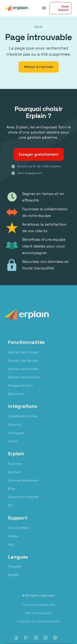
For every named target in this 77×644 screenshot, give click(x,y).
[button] (44, 8)
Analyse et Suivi (20, 390)
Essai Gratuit (64, 8)
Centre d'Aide (18, 532)
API (10, 509)
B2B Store (16, 398)
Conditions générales (38, 605)
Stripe (13, 445)
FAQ (11, 548)
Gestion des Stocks (23, 356)
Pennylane (16, 437)
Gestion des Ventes (23, 364)
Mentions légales (39, 613)
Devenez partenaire (23, 484)
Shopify (14, 429)
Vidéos (13, 540)
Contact (15, 476)
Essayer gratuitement (39, 154)
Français (15, 566)
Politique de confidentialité (38, 621)
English (14, 575)
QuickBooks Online (22, 420)
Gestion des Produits (24, 381)
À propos (15, 468)
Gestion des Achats (23, 373)
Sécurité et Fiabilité (23, 501)
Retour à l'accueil (39, 67)
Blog (11, 493)
